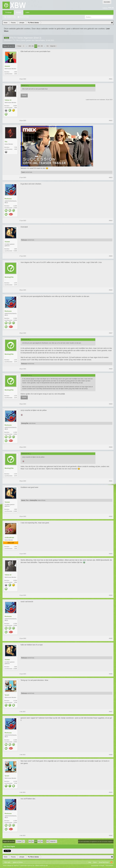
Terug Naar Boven (104, 862)
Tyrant (23, 172)
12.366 (15, 206)
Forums (19, 12)
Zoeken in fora (11, 17)
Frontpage (8, 12)
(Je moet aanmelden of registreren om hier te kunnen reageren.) (96, 841)
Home (95, 862)
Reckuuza (8, 199)
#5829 (111, 404)
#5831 (111, 481)
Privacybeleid (109, 866)
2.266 (15, 547)
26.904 (15, 106)
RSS (111, 862)
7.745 (15, 147)
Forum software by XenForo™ (19, 866)
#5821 (111, 79)
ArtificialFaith (9, 538)
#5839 (111, 792)
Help (90, 862)
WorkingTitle (9, 277)
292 (36, 46)
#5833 (111, 554)
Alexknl (7, 66)
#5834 (111, 595)
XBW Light (7, 862)
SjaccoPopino (40, 40)
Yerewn (7, 242)
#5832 (111, 516)
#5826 (111, 290)
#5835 (111, 638)
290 (30, 46)
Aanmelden (107, 2)
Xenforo (21, 862)
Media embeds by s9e (42, 866)
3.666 (15, 249)
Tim (6, 142)
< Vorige (19, 46)
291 (33, 46)
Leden (27, 12)
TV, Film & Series (19, 40)
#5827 (111, 333)
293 (39, 46)
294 (42, 46)
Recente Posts (24, 17)
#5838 (111, 755)
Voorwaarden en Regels (98, 866)
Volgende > (53, 46)
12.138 (15, 701)
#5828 (111, 369)
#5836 (111, 674)
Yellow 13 (8, 100)
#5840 (111, 835)
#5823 (111, 177)
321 (48, 46)
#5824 (111, 221)
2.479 (15, 283)
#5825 (111, 256)
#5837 (111, 712)
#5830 (111, 447)
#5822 (111, 121)
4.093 (15, 72)
